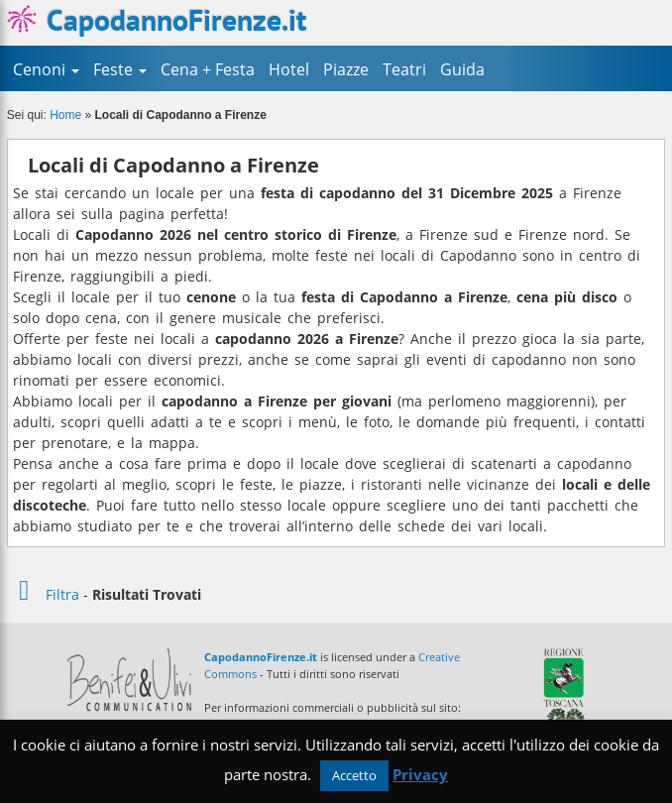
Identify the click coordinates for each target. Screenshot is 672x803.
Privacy (420, 774)
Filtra (43, 594)
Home (65, 115)
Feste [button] (120, 69)
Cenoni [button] (46, 69)
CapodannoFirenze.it (157, 19)
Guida (462, 69)
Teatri (404, 69)
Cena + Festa (208, 69)
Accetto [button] (354, 775)
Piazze (346, 69)
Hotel (289, 69)
